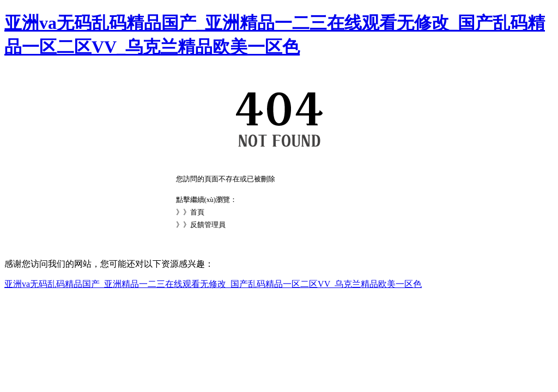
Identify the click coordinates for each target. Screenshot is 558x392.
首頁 (197, 212)
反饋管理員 (208, 225)
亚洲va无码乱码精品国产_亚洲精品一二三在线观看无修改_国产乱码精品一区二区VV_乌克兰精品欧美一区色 (213, 284)
